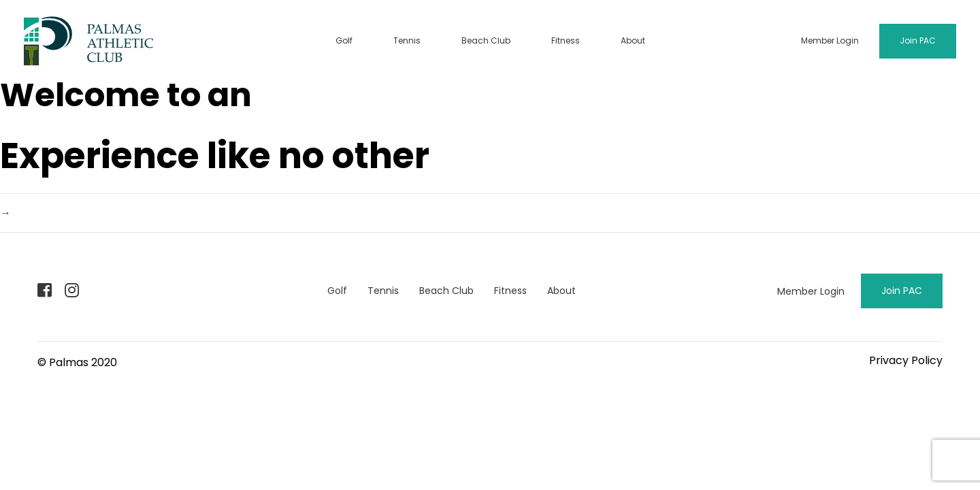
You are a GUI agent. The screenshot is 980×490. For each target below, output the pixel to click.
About (633, 40)
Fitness (566, 40)
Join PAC (918, 40)
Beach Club (486, 40)
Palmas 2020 (83, 362)
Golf (344, 40)
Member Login (830, 40)
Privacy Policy (906, 360)
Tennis (407, 40)
